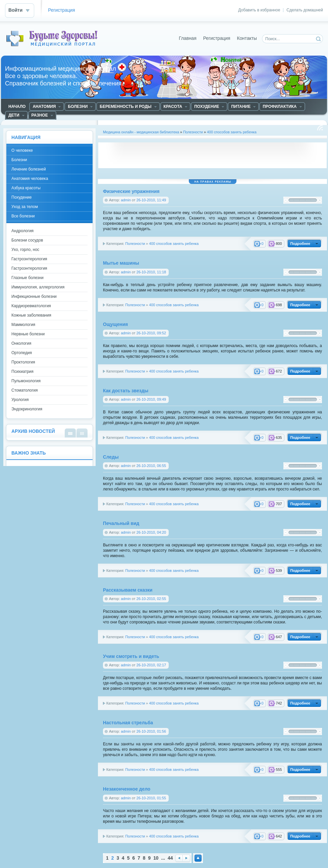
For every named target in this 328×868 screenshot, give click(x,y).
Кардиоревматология (31, 306)
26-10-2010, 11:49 (151, 200)
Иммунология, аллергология (38, 287)
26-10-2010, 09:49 (151, 399)
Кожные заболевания (31, 315)
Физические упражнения (131, 191)
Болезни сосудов (27, 240)
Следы (111, 457)
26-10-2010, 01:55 (151, 798)
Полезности (193, 132)
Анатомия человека (30, 179)
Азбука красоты (26, 188)
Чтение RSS (320, 128)
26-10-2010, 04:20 (151, 532)
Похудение (21, 197)
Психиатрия (22, 372)
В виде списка (70, 433)
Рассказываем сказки (128, 590)
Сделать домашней (305, 10)
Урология (20, 400)
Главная (188, 38)
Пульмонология (26, 381)
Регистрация (62, 10)
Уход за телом (25, 207)
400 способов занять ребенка (232, 132)
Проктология (23, 362)
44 (170, 858)
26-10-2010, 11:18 (151, 272)
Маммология (23, 325)
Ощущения (115, 324)
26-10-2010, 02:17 (151, 665)
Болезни (19, 160)
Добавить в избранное (259, 10)
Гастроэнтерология (29, 259)
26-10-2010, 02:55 (151, 599)
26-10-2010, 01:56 (151, 731)
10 (156, 858)
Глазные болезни (28, 278)
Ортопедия (22, 353)
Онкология (21, 343)
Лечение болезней (29, 169)
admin (126, 200)
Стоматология (25, 390)
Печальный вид (121, 523)
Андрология (22, 231)
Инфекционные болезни (34, 296)
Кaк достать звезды (126, 391)
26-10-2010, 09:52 (151, 333)
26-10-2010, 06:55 (151, 466)
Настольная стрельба (128, 723)
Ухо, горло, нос (25, 250)
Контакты (247, 38)
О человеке (22, 150)
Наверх (198, 858)
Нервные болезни (28, 334)
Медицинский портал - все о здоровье (55, 38)
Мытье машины (121, 263)
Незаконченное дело (127, 789)
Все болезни (23, 216)
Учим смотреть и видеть (131, 656)
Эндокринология (27, 409)
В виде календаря (82, 433)
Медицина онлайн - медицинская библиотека (141, 132)
